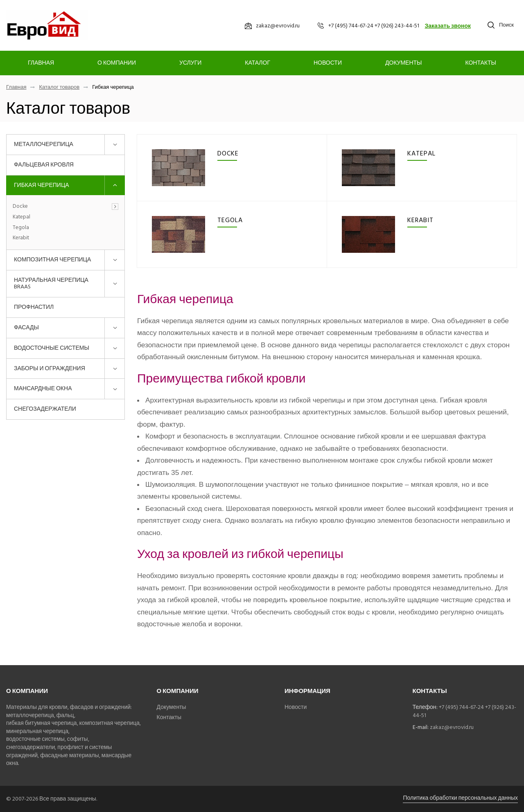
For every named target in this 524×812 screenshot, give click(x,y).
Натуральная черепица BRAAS (51, 283)
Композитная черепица (52, 260)
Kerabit (21, 238)
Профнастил (34, 307)
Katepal (21, 217)
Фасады (26, 327)
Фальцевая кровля (44, 165)
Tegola (21, 228)
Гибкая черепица (42, 185)
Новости (328, 63)
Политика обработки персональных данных (460, 798)
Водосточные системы (52, 348)
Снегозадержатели (45, 409)
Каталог (257, 63)
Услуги (190, 63)
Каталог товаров (59, 87)
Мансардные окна (43, 388)
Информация (307, 691)
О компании (117, 63)
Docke (20, 207)
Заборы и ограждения (50, 368)
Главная (41, 63)
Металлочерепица (44, 144)
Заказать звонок (448, 26)
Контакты (481, 63)
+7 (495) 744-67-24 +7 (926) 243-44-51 (464, 711)
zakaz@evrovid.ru (452, 727)
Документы (404, 63)
